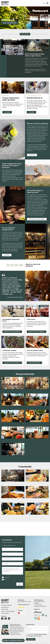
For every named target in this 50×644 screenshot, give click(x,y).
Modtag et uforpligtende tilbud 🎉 (13, 640)
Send (20, 585)
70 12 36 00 (13, 265)
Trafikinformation (5, 613)
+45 (35, 605)
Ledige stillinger (5, 609)
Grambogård (30, 199)
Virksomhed (7, 578)
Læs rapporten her (34, 363)
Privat (5, 580)
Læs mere (7, 112)
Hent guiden (31, 639)
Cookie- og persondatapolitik (8, 611)
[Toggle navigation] (47, 3)
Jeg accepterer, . (37, 635)
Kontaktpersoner (5, 607)
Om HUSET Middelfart (6, 605)
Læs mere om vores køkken (37, 219)
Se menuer (32, 155)
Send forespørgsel (10, 23)
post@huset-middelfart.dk (40, 606)
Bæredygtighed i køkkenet (12, 332)
